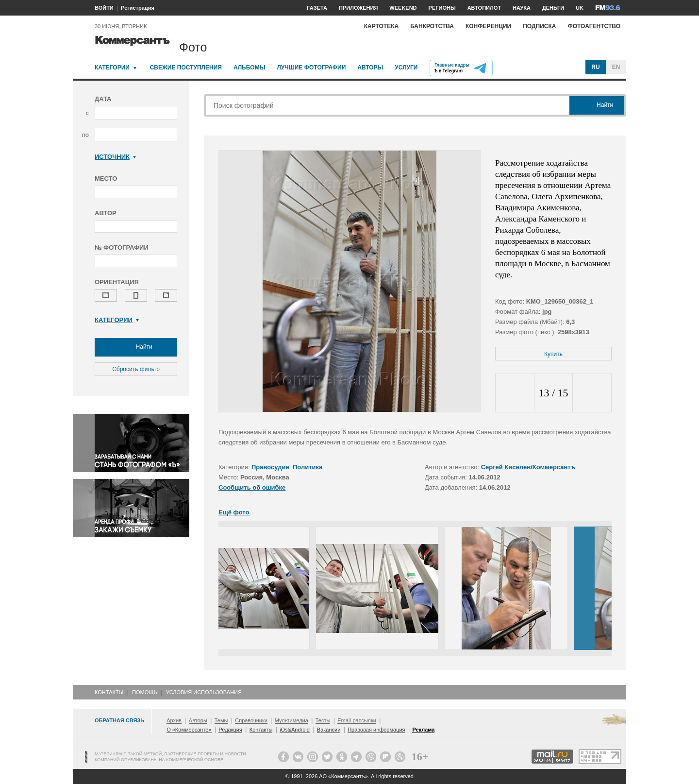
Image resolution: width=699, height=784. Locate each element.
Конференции (488, 26)
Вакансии (329, 730)
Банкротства (432, 26)
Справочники (251, 720)
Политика (308, 467)
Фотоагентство (594, 26)
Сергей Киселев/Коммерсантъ (528, 467)
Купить (553, 354)
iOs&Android (295, 730)
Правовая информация (376, 730)
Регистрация (138, 8)
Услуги (406, 68)
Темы (221, 720)
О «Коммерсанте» (189, 730)
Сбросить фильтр (136, 369)
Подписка (539, 26)
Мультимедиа (291, 720)
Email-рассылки (357, 720)
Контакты (109, 692)
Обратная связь (119, 720)
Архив (174, 720)
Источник (115, 157)
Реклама (423, 730)
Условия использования (204, 692)
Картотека (382, 26)
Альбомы (250, 68)
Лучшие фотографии (311, 68)
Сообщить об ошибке (252, 487)
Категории (112, 68)
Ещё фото (234, 512)
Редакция (230, 730)
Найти (136, 347)
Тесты (323, 720)
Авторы (370, 68)
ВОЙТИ (104, 8)
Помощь (145, 692)
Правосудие (270, 467)
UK (580, 8)
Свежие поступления (186, 68)
